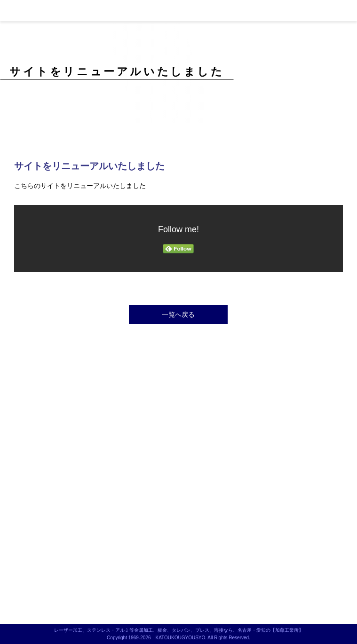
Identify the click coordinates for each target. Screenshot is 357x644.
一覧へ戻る (178, 314)
